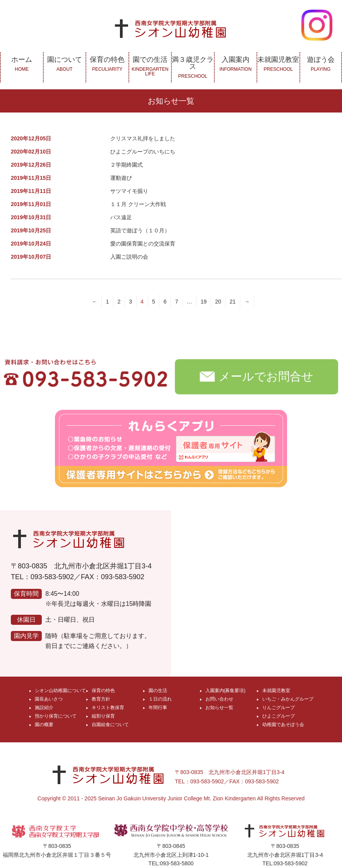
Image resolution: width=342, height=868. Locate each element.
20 (218, 302)
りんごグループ (279, 708)
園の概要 (44, 725)
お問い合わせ (219, 699)
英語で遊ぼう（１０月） (140, 230)
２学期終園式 (127, 165)
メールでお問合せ (256, 376)
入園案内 (236, 64)
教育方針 (101, 699)
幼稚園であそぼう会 (283, 725)
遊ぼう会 (321, 64)
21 (233, 302)
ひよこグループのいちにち (143, 152)
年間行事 (158, 708)
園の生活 (158, 691)
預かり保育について (56, 716)
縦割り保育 (103, 716)
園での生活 (150, 66)
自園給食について (110, 725)
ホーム (22, 64)
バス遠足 (121, 217)
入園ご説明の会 (129, 257)
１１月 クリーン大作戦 (138, 204)
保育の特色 (107, 64)
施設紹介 (44, 708)
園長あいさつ (49, 699)
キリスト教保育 (108, 708)
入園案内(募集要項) (226, 691)
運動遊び (121, 178)
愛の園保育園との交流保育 (143, 244)
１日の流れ (160, 699)
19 (203, 302)
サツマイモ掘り (129, 191)
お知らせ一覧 (219, 708)
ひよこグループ (279, 716)
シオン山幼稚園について (60, 691)
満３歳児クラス (193, 67)
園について (65, 64)
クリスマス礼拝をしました (143, 138)
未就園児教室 (278, 64)
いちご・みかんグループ (288, 699)
